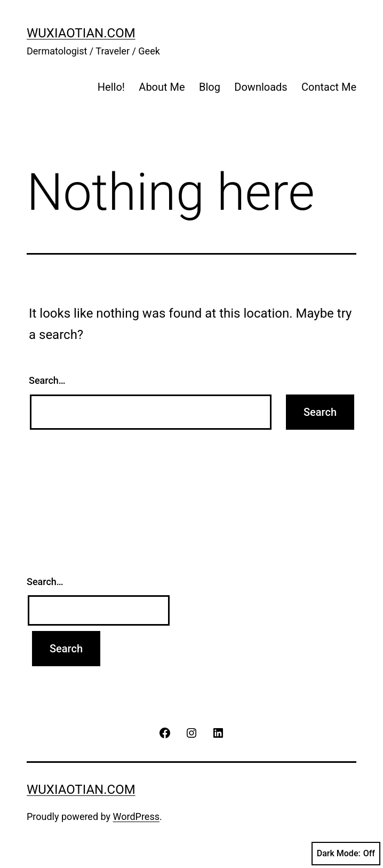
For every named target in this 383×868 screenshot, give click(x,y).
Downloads (261, 87)
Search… (47, 380)
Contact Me (329, 87)
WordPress (136, 816)
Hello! (111, 87)
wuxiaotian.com (81, 33)
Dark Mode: (346, 854)
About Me (162, 87)
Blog (210, 87)
